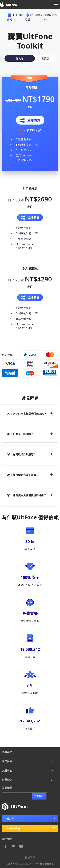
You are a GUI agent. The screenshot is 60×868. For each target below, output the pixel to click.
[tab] (20, 58)
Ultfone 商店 (30, 828)
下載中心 (30, 819)
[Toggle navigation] (56, 4)
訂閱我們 (39, 796)
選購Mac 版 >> (51, 17)
